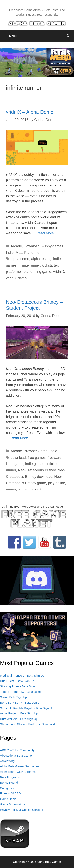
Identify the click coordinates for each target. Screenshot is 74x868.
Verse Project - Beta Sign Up (19, 713)
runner (11, 489)
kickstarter (50, 265)
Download (32, 246)
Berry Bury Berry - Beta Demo (20, 703)
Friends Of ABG (10, 793)
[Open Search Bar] (68, 36)
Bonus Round (9, 783)
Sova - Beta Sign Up (13, 697)
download (18, 458)
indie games (35, 464)
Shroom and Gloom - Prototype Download (27, 724)
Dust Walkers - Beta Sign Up (19, 719)
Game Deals (8, 799)
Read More (45, 233)
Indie (10, 253)
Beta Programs (10, 777)
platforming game (37, 272)
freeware (54, 458)
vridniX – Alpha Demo (30, 112)
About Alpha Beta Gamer (16, 756)
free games (37, 458)
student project (30, 489)
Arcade (16, 246)
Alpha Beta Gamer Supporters (20, 766)
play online (56, 483)
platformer (14, 272)
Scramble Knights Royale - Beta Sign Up (27, 708)
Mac (19, 253)
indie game (15, 464)
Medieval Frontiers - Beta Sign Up (22, 675)
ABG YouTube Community (17, 750)
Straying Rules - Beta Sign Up (20, 686)
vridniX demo (16, 278)
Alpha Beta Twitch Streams (18, 772)
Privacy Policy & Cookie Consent (22, 810)
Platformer (32, 253)
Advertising (7, 761)
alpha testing (41, 259)
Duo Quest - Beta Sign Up (17, 681)
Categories (7, 788)
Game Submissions (13, 804)
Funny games (52, 246)
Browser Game (36, 451)
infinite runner (29, 265)
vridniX (59, 272)
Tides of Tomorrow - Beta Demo (21, 692)
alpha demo (20, 259)
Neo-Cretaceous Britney (37, 470)
